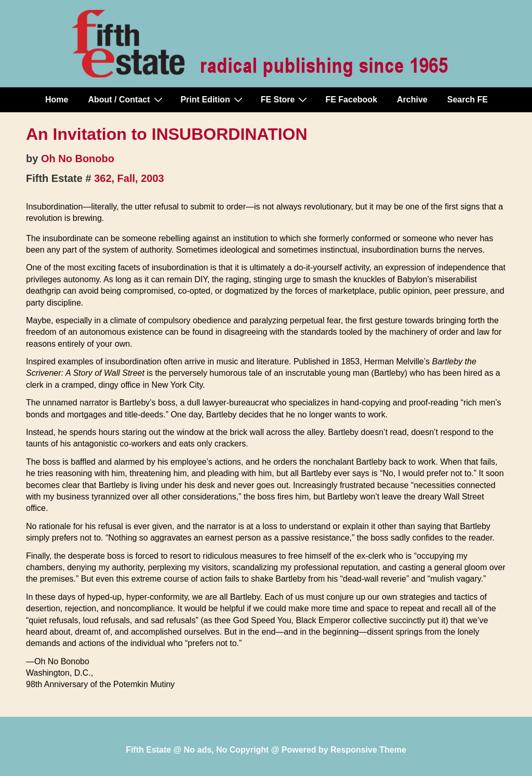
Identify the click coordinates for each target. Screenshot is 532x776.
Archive (412, 100)
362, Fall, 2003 (129, 178)
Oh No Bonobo (78, 159)
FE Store (285, 99)
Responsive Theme (368, 750)
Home (57, 100)
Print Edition (213, 99)
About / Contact (126, 99)
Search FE (468, 100)
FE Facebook (351, 100)
